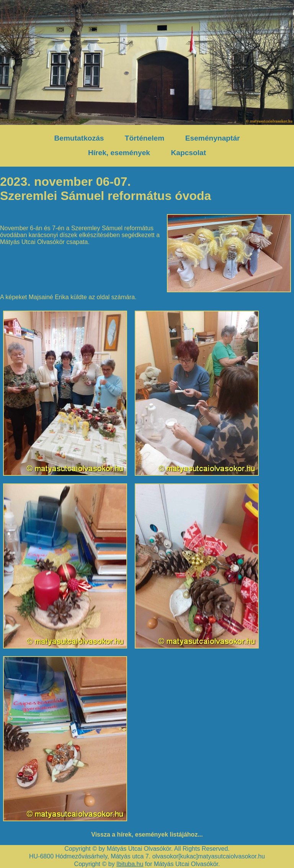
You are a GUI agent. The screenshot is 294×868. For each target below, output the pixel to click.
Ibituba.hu (130, 864)
